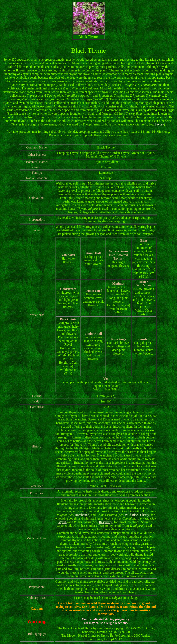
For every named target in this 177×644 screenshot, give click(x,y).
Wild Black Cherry (137, 515)
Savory (159, 124)
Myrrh (63, 522)
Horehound (82, 515)
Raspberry (106, 522)
